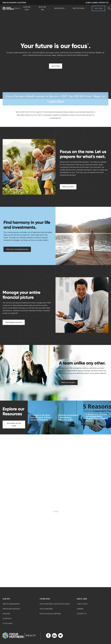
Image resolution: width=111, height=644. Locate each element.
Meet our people (68, 382)
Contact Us (82, 614)
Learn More (56, 101)
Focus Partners (46, 609)
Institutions (79, 9)
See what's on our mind (14, 424)
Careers (80, 609)
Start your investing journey (17, 249)
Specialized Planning (11, 609)
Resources (60, 9)
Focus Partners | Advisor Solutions (55, 604)
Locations (7, 619)
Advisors (6, 614)
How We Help (28, 8)
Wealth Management (11, 604)
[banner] (11, 8)
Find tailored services (14, 322)
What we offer (68, 187)
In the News (7, 624)
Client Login (82, 604)
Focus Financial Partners (50, 614)
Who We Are (43, 8)
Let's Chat (98, 8)
